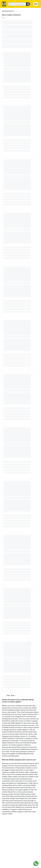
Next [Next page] (14, 695)
